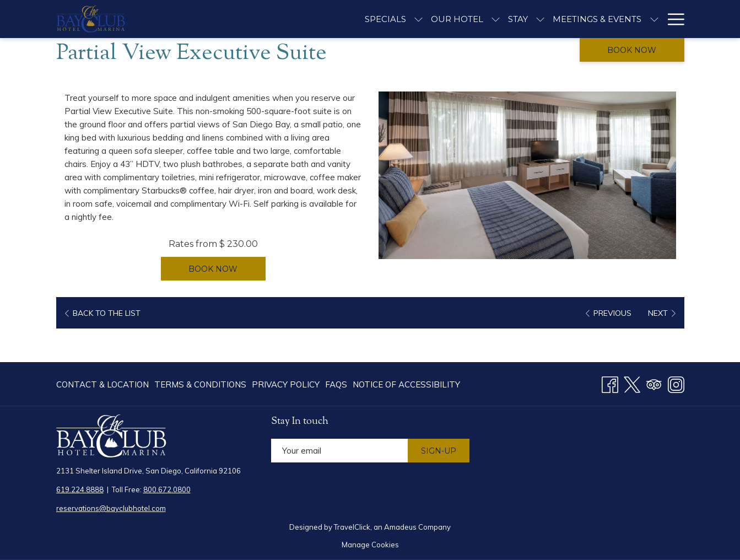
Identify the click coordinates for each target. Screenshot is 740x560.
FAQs (336, 384)
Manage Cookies (370, 545)
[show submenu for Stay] (540, 19)
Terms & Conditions (200, 384)
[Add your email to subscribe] (339, 451)
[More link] (672, 19)
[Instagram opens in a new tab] (676, 383)
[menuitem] (104, 384)
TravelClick (352, 527)
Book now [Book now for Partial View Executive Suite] (213, 269)
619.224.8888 (80, 489)
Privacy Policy (286, 384)
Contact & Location (102, 384)
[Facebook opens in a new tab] (610, 383)
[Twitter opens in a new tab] (632, 383)
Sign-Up (439, 451)
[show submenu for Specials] (418, 19)
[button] (527, 175)
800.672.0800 (167, 489)
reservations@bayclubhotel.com (111, 508)
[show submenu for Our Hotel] (496, 19)
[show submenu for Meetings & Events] (654, 19)
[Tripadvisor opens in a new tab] (654, 383)
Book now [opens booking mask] (632, 50)
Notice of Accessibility (406, 384)
